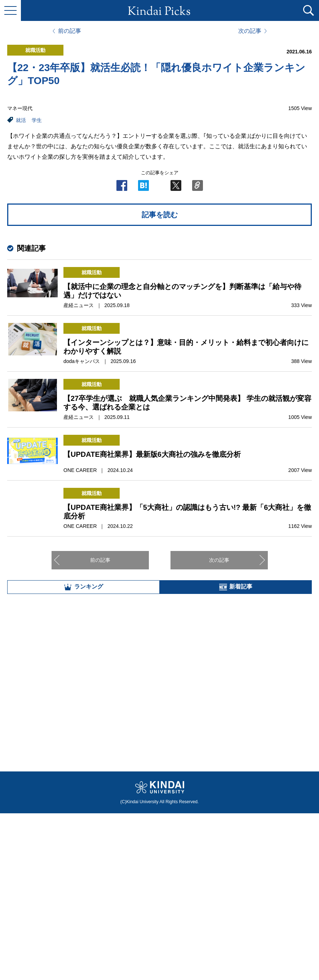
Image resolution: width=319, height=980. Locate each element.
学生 (37, 120)
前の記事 (70, 31)
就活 (21, 120)
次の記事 (250, 31)
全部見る (160, 900)
